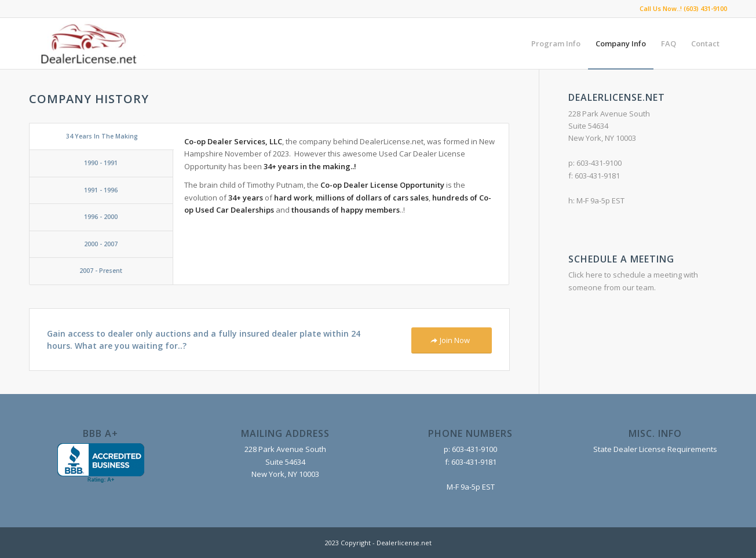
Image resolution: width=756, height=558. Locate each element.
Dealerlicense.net (404, 543)
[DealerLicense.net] (87, 43)
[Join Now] (452, 340)
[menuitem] (556, 43)
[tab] (101, 136)
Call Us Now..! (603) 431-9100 (683, 8)
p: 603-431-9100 (470, 449)
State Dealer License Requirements (655, 449)
